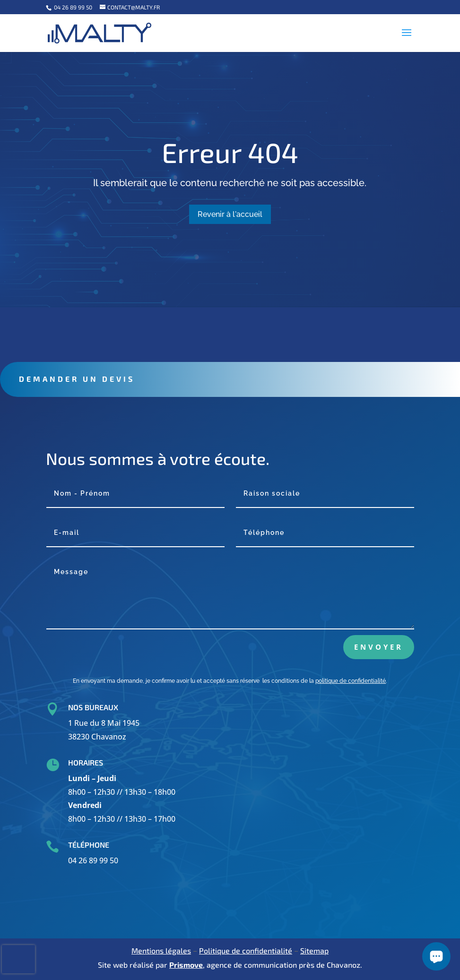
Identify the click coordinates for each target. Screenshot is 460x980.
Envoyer (379, 647)
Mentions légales (161, 950)
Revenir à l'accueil (230, 214)
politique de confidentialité (351, 681)
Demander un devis (116, 379)
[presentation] (18, 959)
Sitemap (314, 950)
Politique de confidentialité (246, 950)
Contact (166, 331)
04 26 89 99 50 (72, 7)
